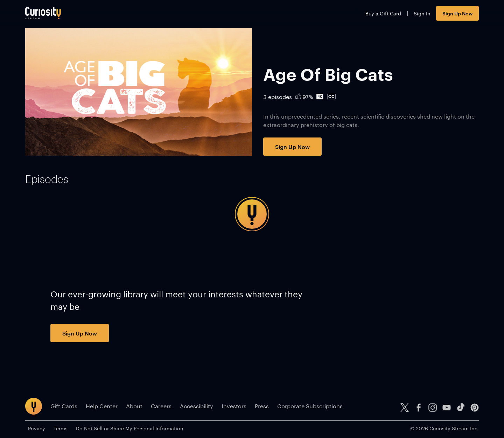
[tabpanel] (252, 214)
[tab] (47, 179)
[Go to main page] (43, 13)
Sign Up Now (457, 13)
